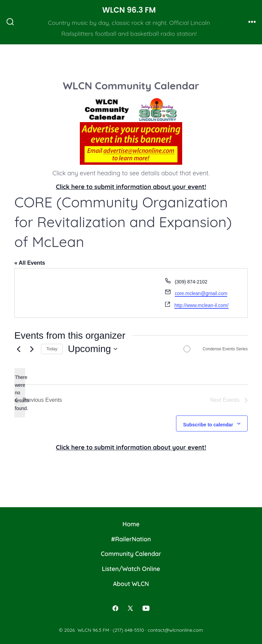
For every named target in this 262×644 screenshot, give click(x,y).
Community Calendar (131, 554)
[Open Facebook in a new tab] (116, 608)
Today (52, 349)
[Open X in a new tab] (130, 608)
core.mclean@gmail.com (201, 293)
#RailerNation (131, 539)
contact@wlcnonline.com (175, 630)
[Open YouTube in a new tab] (146, 608)
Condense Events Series (225, 349)
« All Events (30, 263)
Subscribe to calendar (208, 425)
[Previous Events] (18, 349)
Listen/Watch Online (131, 569)
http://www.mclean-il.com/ (201, 305)
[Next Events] (32, 349)
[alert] (20, 393)
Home (131, 524)
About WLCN (131, 584)
